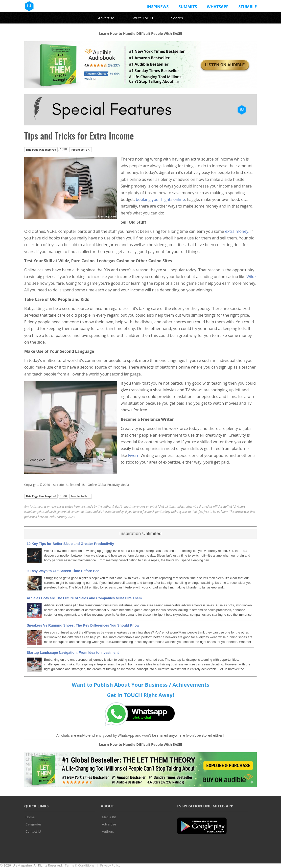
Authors (108, 831)
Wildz (251, 277)
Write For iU (143, 18)
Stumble (248, 7)
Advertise (106, 18)
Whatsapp (218, 7)
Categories (33, 824)
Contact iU (33, 831)
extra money (237, 231)
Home (30, 817)
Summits (188, 7)
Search (177, 18)
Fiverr (133, 455)
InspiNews (158, 7)
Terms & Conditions (80, 865)
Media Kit (109, 817)
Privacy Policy (110, 865)
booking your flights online (160, 199)
